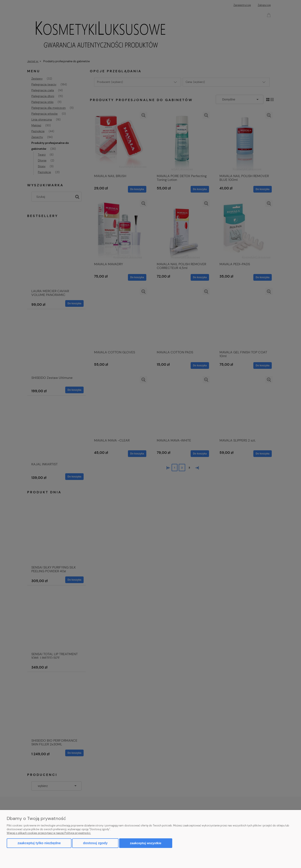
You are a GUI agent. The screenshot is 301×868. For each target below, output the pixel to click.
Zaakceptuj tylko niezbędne (39, 843)
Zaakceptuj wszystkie (146, 843)
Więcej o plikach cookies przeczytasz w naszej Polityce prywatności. (49, 833)
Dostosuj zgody (95, 843)
